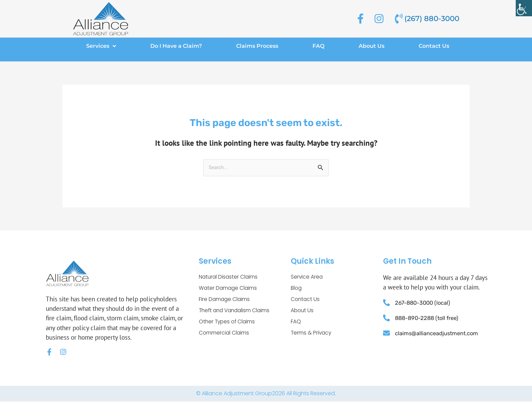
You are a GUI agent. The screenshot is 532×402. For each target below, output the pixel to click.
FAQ (318, 46)
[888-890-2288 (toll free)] (386, 318)
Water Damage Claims (229, 289)
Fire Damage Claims (225, 300)
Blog (297, 289)
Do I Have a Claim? (176, 46)
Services (101, 46)
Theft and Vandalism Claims (236, 312)
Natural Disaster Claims (229, 277)
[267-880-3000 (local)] (386, 303)
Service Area (307, 277)
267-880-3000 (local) (424, 303)
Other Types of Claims (228, 323)
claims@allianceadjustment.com (438, 333)
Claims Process (257, 46)
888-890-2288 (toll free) (429, 318)
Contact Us (434, 46)
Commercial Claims (224, 335)
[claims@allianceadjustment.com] (386, 333)
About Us (372, 46)
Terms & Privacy (312, 335)
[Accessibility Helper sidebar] (524, 8)
